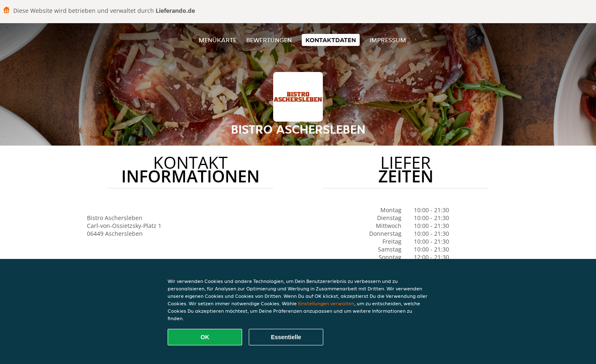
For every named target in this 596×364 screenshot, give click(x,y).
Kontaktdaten (331, 40)
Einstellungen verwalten (326, 303)
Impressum (388, 40)
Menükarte (217, 40)
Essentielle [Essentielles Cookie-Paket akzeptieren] (286, 337)
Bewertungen (269, 40)
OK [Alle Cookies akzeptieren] (205, 337)
